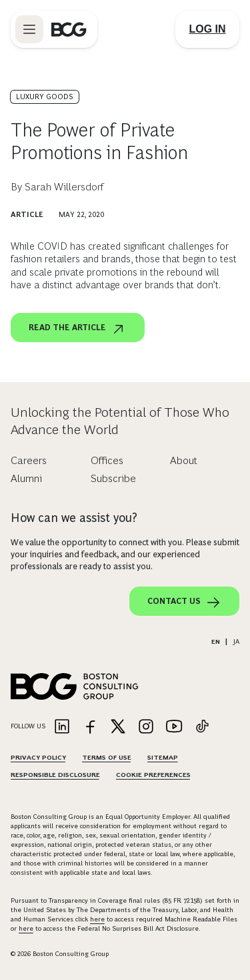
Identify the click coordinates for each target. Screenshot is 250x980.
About (184, 460)
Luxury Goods (45, 97)
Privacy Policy (38, 757)
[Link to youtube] (174, 727)
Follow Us (28, 726)
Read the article (78, 329)
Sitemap (163, 757)
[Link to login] (207, 29)
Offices (107, 460)
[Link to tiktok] (202, 727)
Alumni (26, 478)
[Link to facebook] (90, 727)
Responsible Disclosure (55, 775)
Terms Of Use (107, 757)
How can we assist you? (74, 518)
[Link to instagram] (146, 727)
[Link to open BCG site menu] (29, 29)
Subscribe (113, 478)
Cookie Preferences (153, 775)
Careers (29, 460)
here (97, 919)
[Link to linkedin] (62, 727)
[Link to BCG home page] (69, 29)
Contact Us (184, 603)
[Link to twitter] (118, 727)
